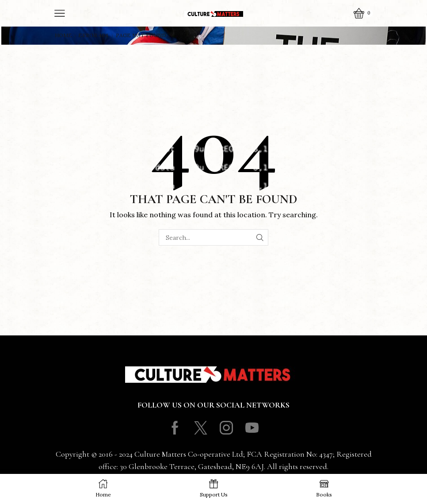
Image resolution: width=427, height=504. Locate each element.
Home (63, 35)
